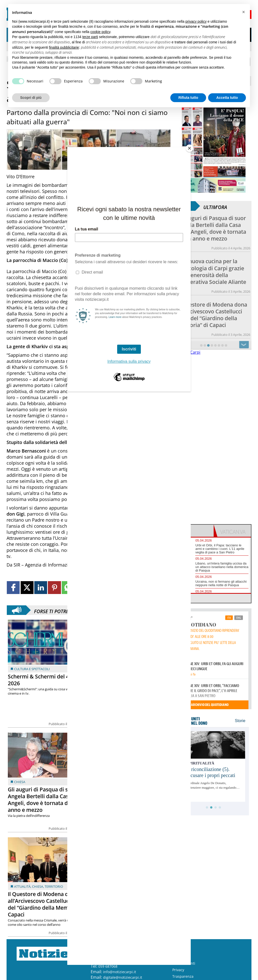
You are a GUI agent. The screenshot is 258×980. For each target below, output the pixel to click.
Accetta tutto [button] (227, 98)
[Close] (189, 148)
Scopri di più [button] (31, 98)
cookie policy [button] (100, 32)
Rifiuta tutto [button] (188, 98)
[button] (243, 12)
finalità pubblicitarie (64, 47)
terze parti (90, 37)
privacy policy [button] (196, 21)
